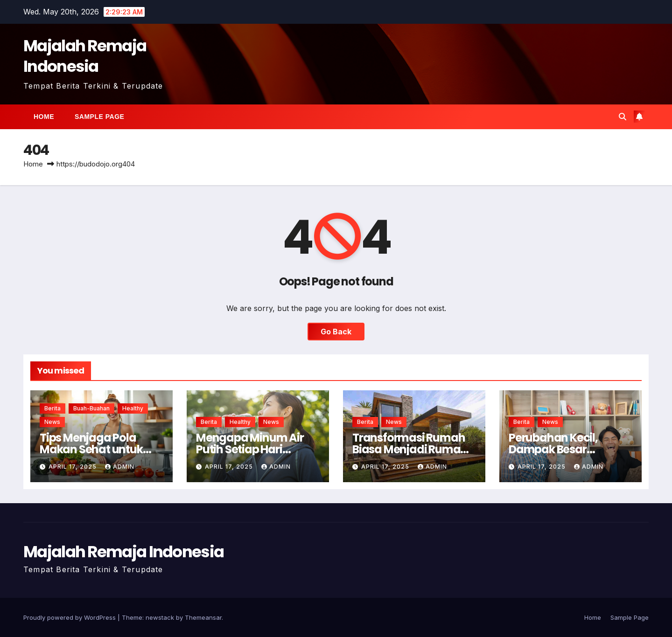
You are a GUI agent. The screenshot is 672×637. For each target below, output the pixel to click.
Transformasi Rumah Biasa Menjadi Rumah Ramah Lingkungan (410, 449)
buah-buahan (91, 408)
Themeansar (203, 617)
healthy (133, 408)
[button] (623, 117)
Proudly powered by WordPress (70, 617)
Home (44, 117)
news (52, 422)
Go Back (336, 332)
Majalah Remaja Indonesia (85, 56)
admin (120, 467)
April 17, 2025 (73, 467)
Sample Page (99, 117)
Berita (52, 408)
